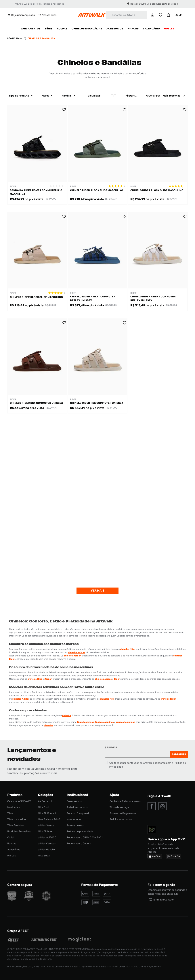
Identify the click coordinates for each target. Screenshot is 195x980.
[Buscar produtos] (109, 15)
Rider (117, 679)
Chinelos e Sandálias (41, 38)
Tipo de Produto (22, 96)
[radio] (114, 96)
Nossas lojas (47, 15)
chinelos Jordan (72, 656)
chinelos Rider (168, 699)
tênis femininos (86, 722)
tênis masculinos (104, 722)
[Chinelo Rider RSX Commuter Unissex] (37, 366)
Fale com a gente (161, 885)
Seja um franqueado (21, 15)
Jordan (48, 679)
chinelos (67, 715)
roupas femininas (126, 722)
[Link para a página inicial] (15, 38)
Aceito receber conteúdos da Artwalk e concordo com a (147, 765)
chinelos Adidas (21, 699)
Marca (48, 96)
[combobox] (126, 15)
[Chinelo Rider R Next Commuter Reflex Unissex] (97, 262)
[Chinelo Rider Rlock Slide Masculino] (97, 155)
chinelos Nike (127, 649)
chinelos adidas (77, 652)
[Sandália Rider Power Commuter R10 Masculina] (37, 155)
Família (69, 96)
